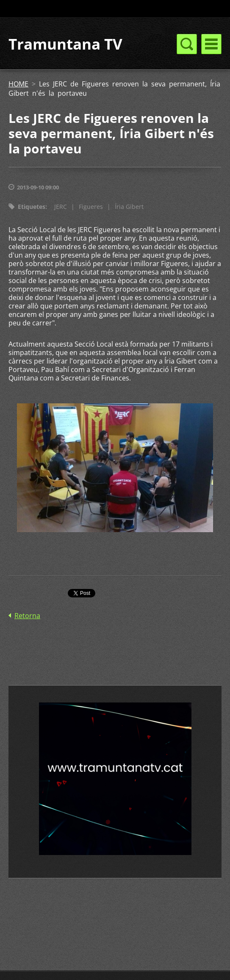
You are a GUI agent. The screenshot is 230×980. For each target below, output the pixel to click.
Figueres (91, 207)
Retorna (27, 616)
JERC (61, 207)
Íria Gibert (129, 207)
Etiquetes (32, 207)
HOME (18, 84)
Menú (211, 44)
